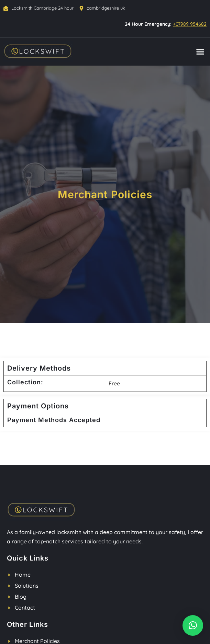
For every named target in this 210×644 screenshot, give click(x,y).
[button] (200, 52)
